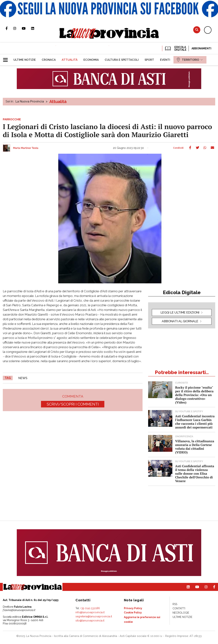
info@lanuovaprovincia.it (90, 612)
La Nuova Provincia (30, 101)
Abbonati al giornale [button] (180, 321)
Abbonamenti (201, 48)
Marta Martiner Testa (26, 148)
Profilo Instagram (18, 28)
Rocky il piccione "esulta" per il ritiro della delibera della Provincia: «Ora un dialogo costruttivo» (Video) (194, 395)
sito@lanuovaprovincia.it (90, 621)
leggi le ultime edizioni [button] (180, 312)
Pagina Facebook (9, 28)
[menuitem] (25, 60)
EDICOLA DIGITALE (175, 48)
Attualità (58, 102)
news (23, 378)
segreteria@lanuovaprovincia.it (94, 616)
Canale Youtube (26, 28)
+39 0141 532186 (90, 608)
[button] (7, 58)
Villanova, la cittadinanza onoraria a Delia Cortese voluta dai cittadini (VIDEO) (195, 447)
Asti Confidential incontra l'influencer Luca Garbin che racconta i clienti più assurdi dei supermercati (195, 422)
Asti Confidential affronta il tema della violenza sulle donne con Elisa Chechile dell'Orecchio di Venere (195, 473)
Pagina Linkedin (35, 28)
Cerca (197, 30)
